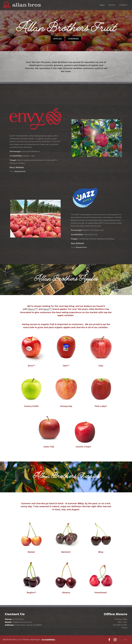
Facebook (109, 640)
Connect (123, 5)
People (112, 5)
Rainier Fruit (20, 171)
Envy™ (33, 309)
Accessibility (48, 640)
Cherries (73, 39)
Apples (57, 39)
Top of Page (126, 640)
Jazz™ (48, 309)
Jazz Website (78, 243)
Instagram (115, 640)
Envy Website (17, 167)
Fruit (102, 5)
